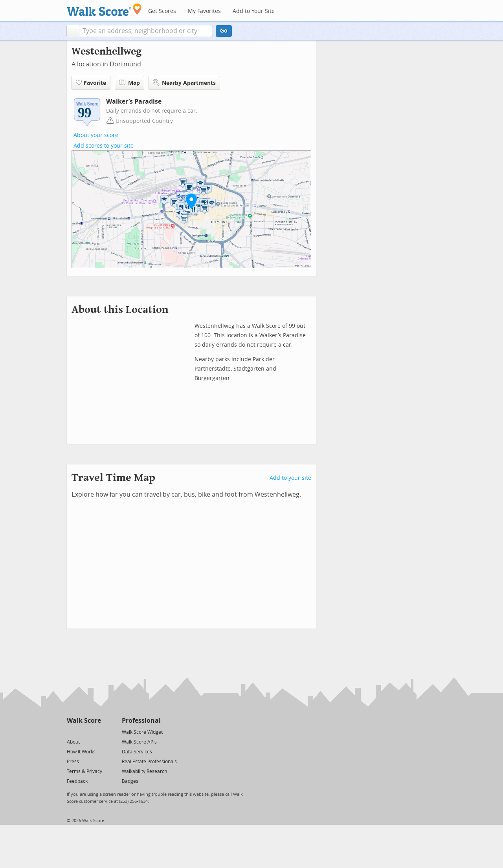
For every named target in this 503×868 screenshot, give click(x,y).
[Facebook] (84, 732)
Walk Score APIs (139, 742)
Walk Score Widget (142, 732)
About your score (96, 135)
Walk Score (84, 721)
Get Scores (162, 11)
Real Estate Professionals (149, 762)
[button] (73, 31)
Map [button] (129, 83)
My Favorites (204, 11)
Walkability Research (144, 771)
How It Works (81, 752)
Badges (130, 781)
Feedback (77, 781)
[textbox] (146, 31)
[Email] (96, 732)
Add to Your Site (254, 11)
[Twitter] (71, 732)
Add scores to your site (104, 146)
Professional (141, 721)
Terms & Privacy (84, 771)
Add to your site (290, 478)
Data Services (137, 752)
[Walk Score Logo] (104, 10)
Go (224, 31)
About (73, 742)
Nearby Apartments (184, 83)
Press (73, 762)
